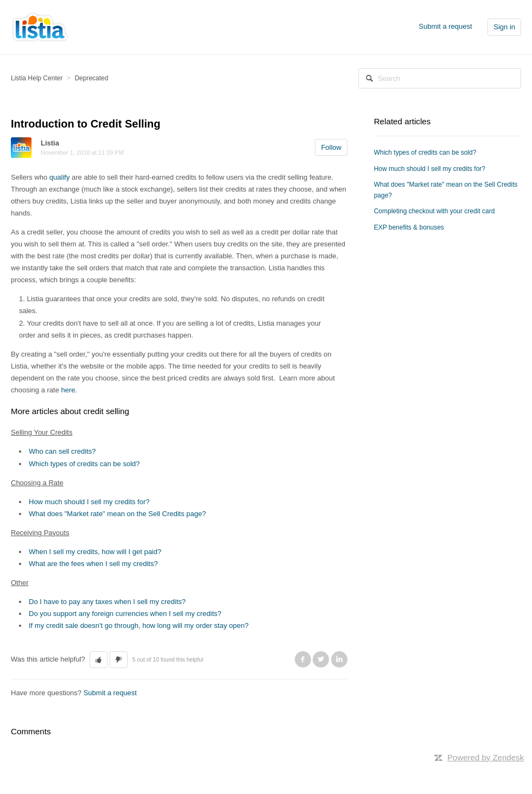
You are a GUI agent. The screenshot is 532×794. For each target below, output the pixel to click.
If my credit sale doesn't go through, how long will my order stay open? (139, 625)
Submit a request (445, 26)
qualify (60, 177)
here (68, 390)
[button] (99, 660)
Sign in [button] (504, 27)
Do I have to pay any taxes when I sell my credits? (107, 602)
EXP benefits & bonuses (409, 227)
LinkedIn (339, 659)
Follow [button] (331, 147)
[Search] (440, 78)
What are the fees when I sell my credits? (93, 564)
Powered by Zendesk (486, 757)
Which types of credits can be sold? (84, 464)
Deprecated (91, 78)
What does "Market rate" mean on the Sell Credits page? (117, 514)
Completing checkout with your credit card (435, 211)
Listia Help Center (37, 78)
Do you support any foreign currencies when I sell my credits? (125, 614)
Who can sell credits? (62, 451)
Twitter (321, 659)
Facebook (303, 659)
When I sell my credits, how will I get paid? (95, 552)
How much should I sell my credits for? (89, 502)
